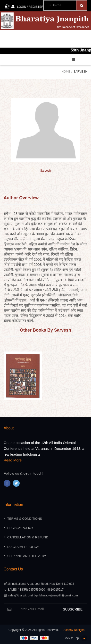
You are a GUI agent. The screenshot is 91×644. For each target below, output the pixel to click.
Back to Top (76, 638)
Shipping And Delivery (27, 556)
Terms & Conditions (25, 519)
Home (66, 72)
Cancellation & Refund (28, 537)
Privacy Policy (20, 528)
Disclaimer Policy (23, 547)
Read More (13, 460)
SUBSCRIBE (73, 609)
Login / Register (27, 6)
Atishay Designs (74, 630)
